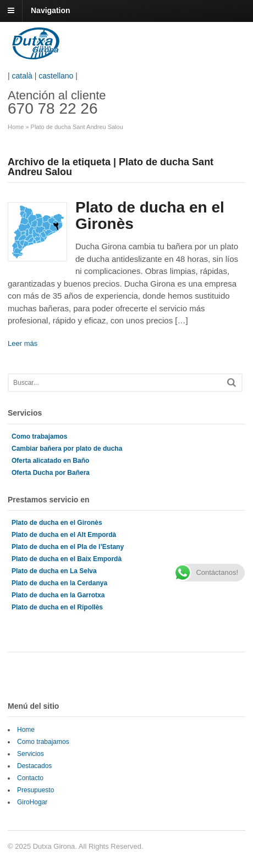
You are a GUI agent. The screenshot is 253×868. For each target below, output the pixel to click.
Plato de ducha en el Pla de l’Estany (68, 547)
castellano (56, 76)
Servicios (31, 754)
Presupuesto (35, 790)
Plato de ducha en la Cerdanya (59, 583)
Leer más (23, 343)
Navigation (51, 10)
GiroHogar (32, 802)
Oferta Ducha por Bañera (51, 473)
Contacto (30, 778)
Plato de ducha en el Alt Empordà (64, 535)
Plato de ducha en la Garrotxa (58, 595)
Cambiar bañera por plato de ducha (67, 449)
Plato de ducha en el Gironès (150, 216)
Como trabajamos (39, 436)
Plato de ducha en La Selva (54, 571)
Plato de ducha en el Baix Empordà (67, 559)
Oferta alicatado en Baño (50, 461)
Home (16, 127)
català (22, 76)
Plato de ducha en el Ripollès (57, 607)
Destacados (34, 766)
